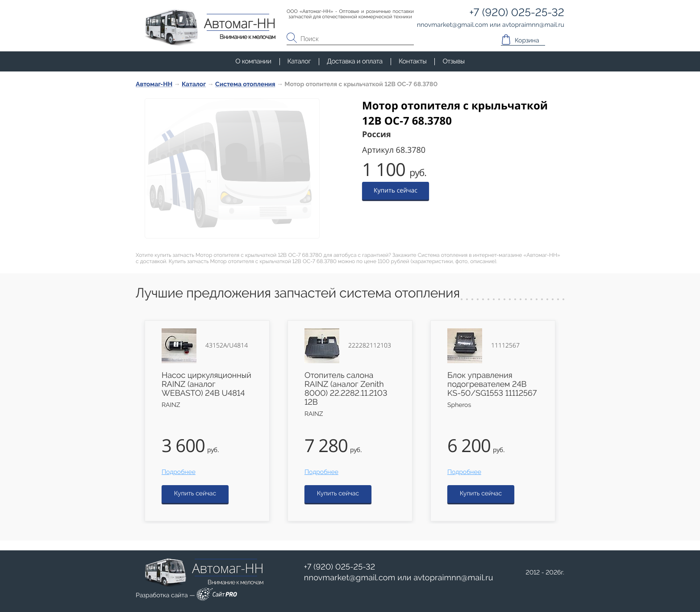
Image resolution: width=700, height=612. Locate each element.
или (399, 578)
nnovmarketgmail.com (350, 578)
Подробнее (179, 472)
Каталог (299, 61)
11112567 (505, 346)
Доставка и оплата (355, 61)
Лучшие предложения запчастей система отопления (298, 293)
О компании (253, 61)
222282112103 (370, 346)
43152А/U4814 (227, 346)
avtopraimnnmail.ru (453, 578)
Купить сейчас (396, 191)
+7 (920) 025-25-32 (340, 567)
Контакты (412, 61)
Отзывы (453, 61)
